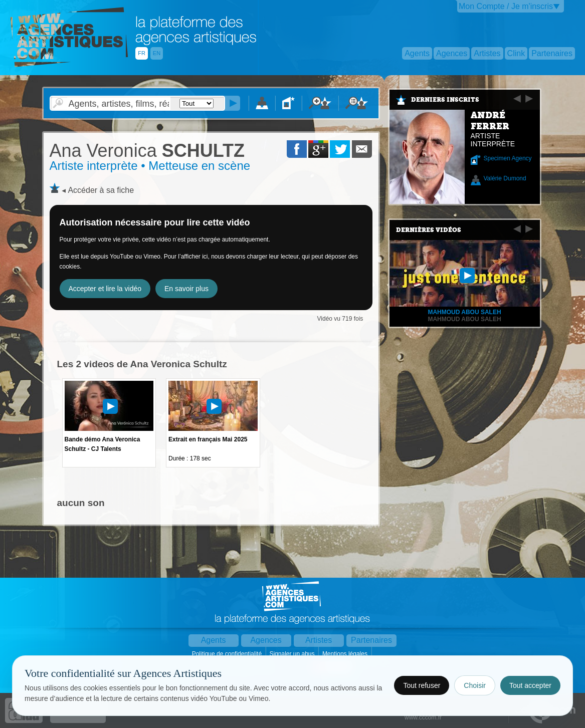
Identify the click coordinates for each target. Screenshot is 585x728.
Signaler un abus (292, 654)
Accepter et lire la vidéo (105, 289)
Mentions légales (346, 654)
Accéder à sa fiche (101, 190)
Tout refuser (422, 685)
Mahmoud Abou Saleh (464, 319)
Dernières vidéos (429, 230)
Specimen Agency (508, 158)
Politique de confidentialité (228, 654)
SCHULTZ (147, 151)
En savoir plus (186, 289)
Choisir (475, 685)
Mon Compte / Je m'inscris (506, 6)
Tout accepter (530, 685)
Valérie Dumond (505, 178)
